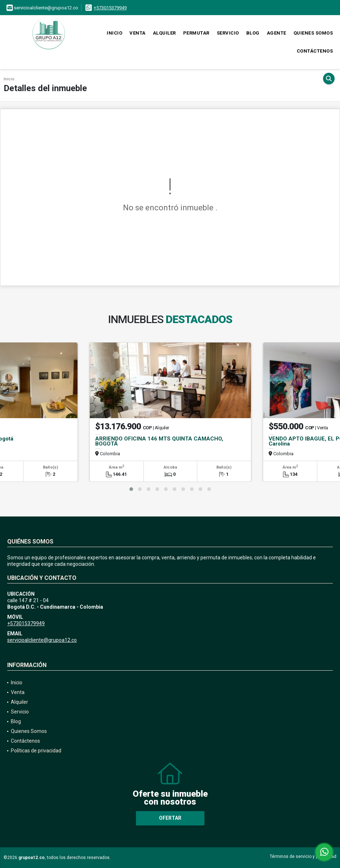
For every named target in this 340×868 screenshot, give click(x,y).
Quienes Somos (313, 33)
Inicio (114, 33)
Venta (138, 33)
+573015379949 (110, 8)
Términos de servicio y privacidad (303, 856)
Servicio (228, 33)
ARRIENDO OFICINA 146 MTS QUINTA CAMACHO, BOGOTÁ (159, 441)
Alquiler (164, 33)
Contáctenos (315, 51)
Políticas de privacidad (36, 751)
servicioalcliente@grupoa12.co (42, 640)
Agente (277, 33)
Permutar (196, 33)
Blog (253, 33)
